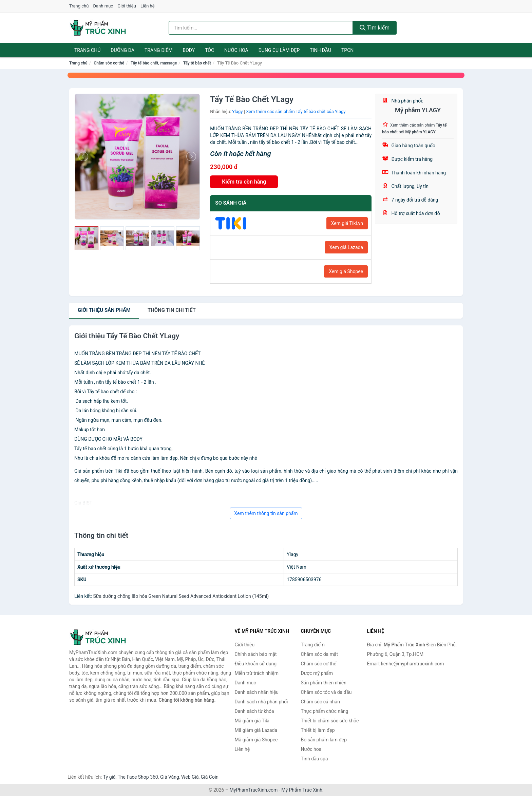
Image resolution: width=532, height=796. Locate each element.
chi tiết (172, 310)
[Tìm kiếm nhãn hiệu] (261, 28)
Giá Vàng (170, 777)
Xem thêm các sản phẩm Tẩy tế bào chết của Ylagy (296, 111)
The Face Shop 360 (138, 777)
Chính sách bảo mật (256, 654)
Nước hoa (236, 50)
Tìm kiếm (375, 28)
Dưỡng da (122, 50)
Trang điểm (159, 50)
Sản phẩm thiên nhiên (324, 683)
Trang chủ (79, 6)
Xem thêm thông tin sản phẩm (266, 513)
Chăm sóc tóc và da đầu (326, 692)
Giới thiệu (127, 6)
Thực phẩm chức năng (325, 711)
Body (189, 50)
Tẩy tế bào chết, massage (154, 63)
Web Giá (190, 777)
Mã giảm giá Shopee (256, 740)
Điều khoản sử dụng (256, 664)
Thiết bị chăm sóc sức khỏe (330, 721)
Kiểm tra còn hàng (244, 182)
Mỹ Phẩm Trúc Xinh (302, 790)
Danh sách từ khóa (254, 711)
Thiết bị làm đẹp (318, 730)
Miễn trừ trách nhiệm (257, 673)
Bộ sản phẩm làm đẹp (324, 740)
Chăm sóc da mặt (320, 654)
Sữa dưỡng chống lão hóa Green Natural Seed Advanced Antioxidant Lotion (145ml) (181, 596)
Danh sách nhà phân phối (261, 702)
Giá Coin (210, 777)
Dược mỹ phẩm (317, 673)
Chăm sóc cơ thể (109, 63)
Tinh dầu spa (315, 759)
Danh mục (103, 6)
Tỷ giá (109, 777)
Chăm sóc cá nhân (320, 702)
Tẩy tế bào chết (197, 63)
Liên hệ (148, 6)
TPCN (347, 50)
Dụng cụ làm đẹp (279, 50)
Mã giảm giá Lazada (256, 730)
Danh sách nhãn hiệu (257, 692)
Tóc (210, 50)
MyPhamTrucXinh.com (254, 790)
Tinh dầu (320, 50)
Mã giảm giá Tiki (252, 721)
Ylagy (237, 111)
